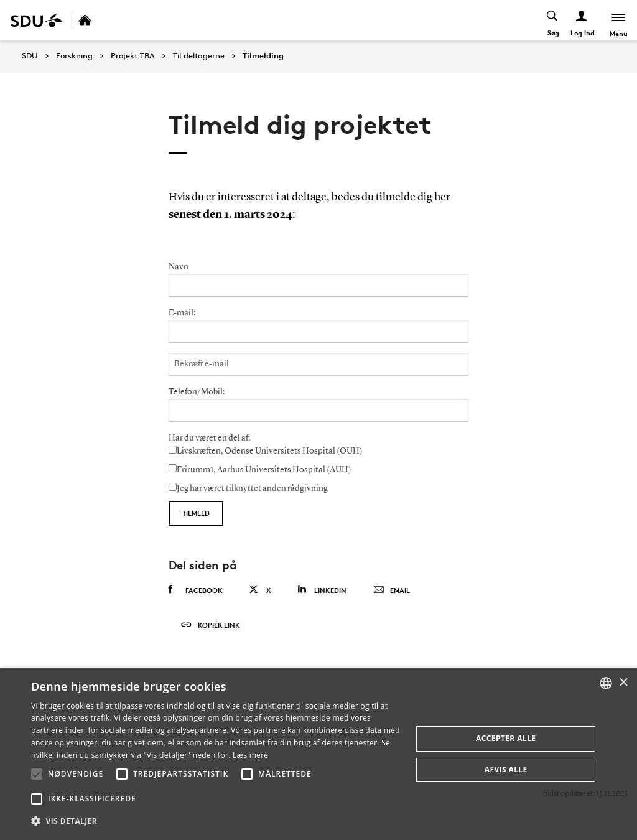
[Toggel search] (553, 20)
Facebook (196, 590)
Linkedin (322, 590)
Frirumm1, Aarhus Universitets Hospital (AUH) (260, 469)
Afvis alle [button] (506, 769)
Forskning (74, 56)
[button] (37, 774)
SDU (30, 56)
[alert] (318, 754)
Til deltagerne (199, 56)
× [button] (623, 683)
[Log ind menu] (582, 20)
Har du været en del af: (209, 438)
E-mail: (182, 313)
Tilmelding (263, 56)
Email (392, 590)
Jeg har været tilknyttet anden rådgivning (248, 488)
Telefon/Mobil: (197, 392)
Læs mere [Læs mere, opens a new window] (250, 755)
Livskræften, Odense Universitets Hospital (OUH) (266, 450)
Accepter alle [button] (506, 738)
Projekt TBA (133, 56)
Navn (179, 267)
